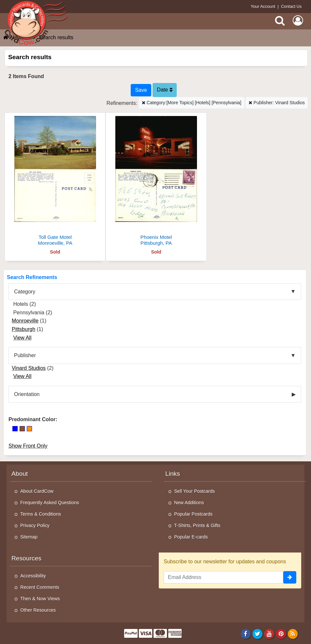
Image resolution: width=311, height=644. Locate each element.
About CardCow (37, 491)
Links (173, 474)
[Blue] (15, 429)
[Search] (280, 21)
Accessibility (33, 576)
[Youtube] (269, 634)
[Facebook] (246, 634)
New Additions (189, 503)
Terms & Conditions (41, 514)
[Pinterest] (281, 634)
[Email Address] (223, 577)
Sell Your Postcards (195, 491)
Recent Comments (40, 587)
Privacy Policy (35, 525)
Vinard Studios (29, 368)
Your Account (263, 6)
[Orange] (29, 429)
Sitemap (29, 537)
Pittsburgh (24, 329)
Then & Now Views (40, 599)
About (20, 474)
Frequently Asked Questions (50, 503)
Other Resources (38, 610)
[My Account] (298, 21)
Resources (26, 558)
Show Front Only (28, 446)
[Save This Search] (141, 90)
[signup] (290, 577)
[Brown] (22, 429)
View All (22, 338)
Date (164, 90)
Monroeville (25, 321)
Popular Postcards (193, 514)
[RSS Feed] (293, 634)
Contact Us (291, 6)
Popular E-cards (191, 537)
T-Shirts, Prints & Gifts (197, 525)
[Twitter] (258, 634)
